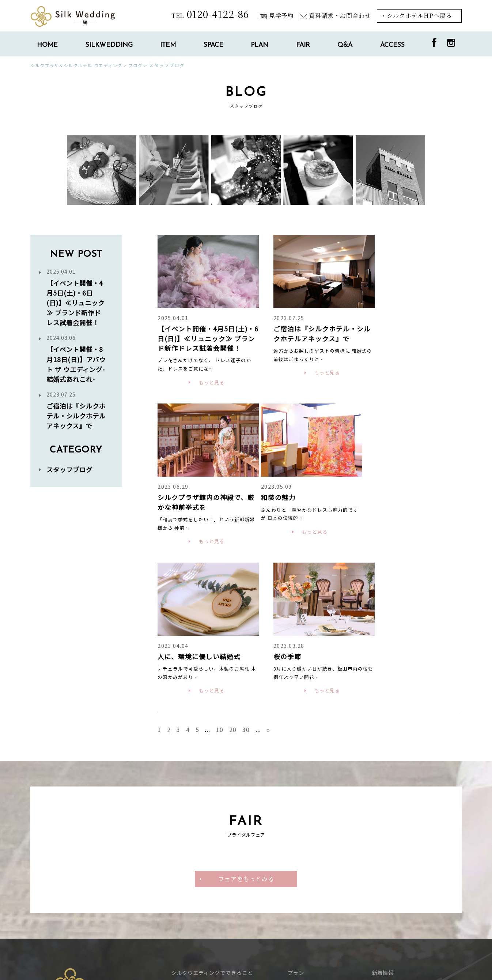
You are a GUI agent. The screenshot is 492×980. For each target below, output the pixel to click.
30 (246, 581)
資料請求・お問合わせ (335, 16)
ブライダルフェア (309, 836)
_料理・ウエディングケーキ (205, 848)
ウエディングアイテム (198, 836)
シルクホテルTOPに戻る (72, 942)
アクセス (383, 848)
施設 (177, 860)
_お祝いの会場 (189, 884)
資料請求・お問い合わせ (402, 860)
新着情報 (383, 824)
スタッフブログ (71, 499)
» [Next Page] (269, 581)
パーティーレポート (312, 848)
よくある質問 (388, 836)
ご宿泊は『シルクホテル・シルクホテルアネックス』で (76, 435)
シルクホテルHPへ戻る (419, 16)
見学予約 (277, 16)
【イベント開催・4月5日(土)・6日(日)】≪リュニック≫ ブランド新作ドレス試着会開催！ (76, 303)
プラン (296, 824)
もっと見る (207, 393)
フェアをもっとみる (246, 730)
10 (220, 581)
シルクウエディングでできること (212, 824)
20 (233, 581)
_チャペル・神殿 (192, 872)
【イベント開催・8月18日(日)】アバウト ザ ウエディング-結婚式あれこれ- (76, 374)
